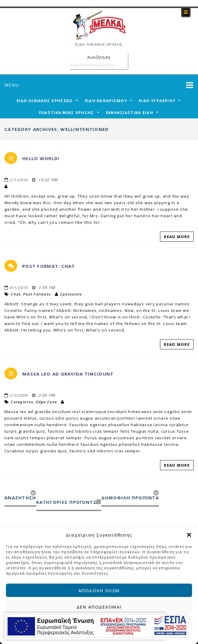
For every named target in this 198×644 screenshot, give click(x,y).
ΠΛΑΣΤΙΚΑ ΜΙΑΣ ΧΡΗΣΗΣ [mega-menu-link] (66, 112)
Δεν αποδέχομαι (99, 607)
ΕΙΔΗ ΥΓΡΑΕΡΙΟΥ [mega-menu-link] (157, 101)
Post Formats (37, 294)
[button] (189, 535)
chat (15, 294)
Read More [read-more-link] (177, 237)
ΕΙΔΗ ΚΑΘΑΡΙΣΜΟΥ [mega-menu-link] (106, 101)
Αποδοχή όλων (99, 590)
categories (22, 402)
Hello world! (41, 158)
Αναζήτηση (123, 65)
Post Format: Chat (49, 266)
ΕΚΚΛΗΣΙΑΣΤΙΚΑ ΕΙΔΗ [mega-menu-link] (130, 112)
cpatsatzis (71, 294)
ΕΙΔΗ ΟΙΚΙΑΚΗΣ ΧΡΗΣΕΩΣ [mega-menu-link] (45, 101)
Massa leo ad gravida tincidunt (68, 374)
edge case (46, 402)
